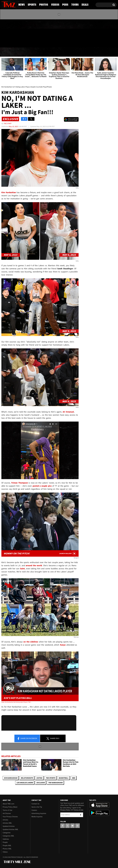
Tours (92, 52)
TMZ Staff (7, 123)
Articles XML (7, 823)
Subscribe (81, 815)
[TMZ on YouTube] (72, 826)
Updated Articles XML (10, 829)
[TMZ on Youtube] (11, 33)
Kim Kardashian (11, 778)
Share (27, 739)
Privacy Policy (65, 810)
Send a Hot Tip (37, 807)
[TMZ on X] (7, 33)
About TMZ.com (8, 804)
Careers (34, 810)
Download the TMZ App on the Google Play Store (99, 813)
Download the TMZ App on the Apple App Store (99, 805)
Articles (5, 820)
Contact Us (35, 804)
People (5, 842)
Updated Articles (9, 826)
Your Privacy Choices (10, 817)
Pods (76, 52)
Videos (60, 52)
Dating (39, 778)
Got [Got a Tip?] (9, 43)
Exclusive (41, 783)
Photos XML (7, 849)
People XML (7, 846)
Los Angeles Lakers (25, 783)
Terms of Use (7, 810)
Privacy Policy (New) (10, 807)
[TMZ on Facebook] (3, 33)
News (7, 52)
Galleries (6, 839)
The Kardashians (55, 783)
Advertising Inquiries (39, 813)
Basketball (64, 778)
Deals (108, 52)
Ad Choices (7, 813)
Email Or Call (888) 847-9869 (28, 43)
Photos (42, 52)
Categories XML (8, 836)
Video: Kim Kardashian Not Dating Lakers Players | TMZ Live (17, 702)
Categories (7, 833)
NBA (74, 778)
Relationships (27, 778)
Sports (24, 52)
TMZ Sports (50, 778)
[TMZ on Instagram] (15, 33)
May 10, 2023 (13, 126)
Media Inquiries (37, 817)
